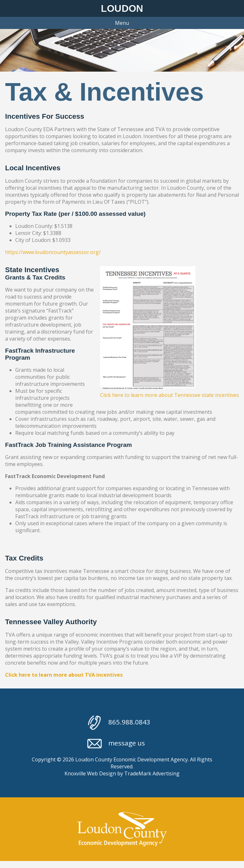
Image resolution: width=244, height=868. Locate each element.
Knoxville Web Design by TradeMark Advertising (122, 773)
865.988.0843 (119, 723)
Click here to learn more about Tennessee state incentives (169, 395)
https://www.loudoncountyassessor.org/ (53, 252)
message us (116, 744)
